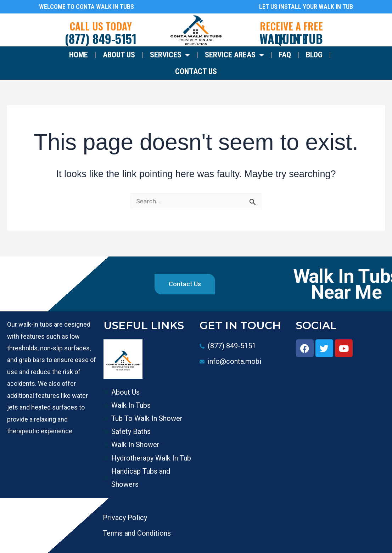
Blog (314, 55)
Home (79, 55)
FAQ (285, 55)
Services (170, 55)
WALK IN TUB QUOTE (291, 39)
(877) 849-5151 (101, 38)
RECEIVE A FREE (291, 26)
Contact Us (196, 71)
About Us (119, 55)
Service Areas (234, 55)
